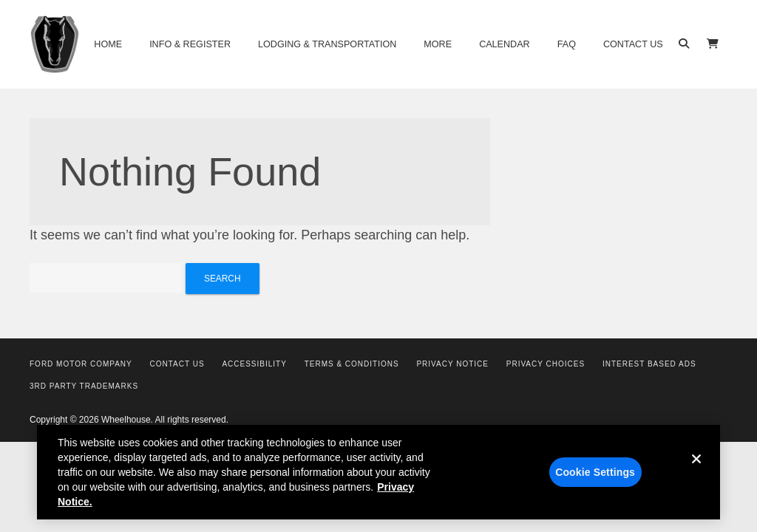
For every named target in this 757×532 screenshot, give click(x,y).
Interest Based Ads (649, 364)
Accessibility (254, 364)
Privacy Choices (546, 364)
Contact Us (633, 44)
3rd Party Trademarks (84, 386)
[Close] (696, 476)
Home (108, 44)
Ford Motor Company (81, 364)
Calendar (505, 44)
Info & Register (190, 44)
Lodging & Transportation (327, 44)
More (438, 44)
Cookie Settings (595, 477)
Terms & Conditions (352, 364)
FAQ (567, 44)
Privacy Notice (452, 364)
